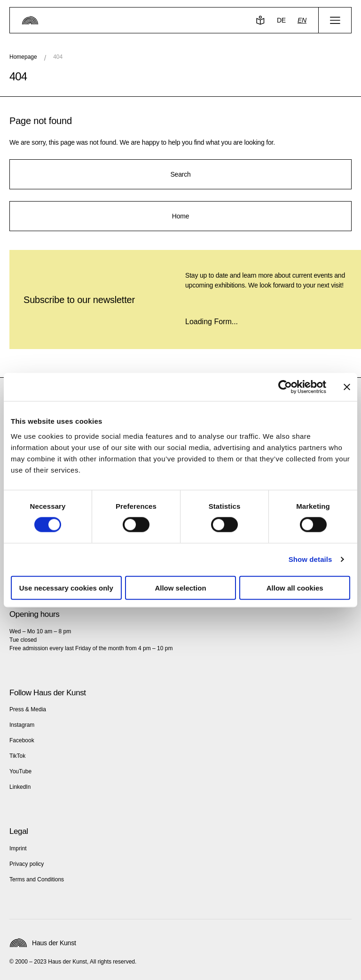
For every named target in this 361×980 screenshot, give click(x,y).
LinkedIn (20, 787)
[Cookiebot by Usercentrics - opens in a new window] (285, 387)
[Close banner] (347, 387)
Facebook (22, 740)
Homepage (23, 57)
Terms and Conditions (37, 879)
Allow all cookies (295, 587)
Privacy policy (27, 864)
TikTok (17, 756)
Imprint (18, 848)
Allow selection (180, 587)
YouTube (20, 771)
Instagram (22, 725)
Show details (310, 559)
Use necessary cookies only (66, 587)
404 (58, 57)
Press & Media (28, 709)
